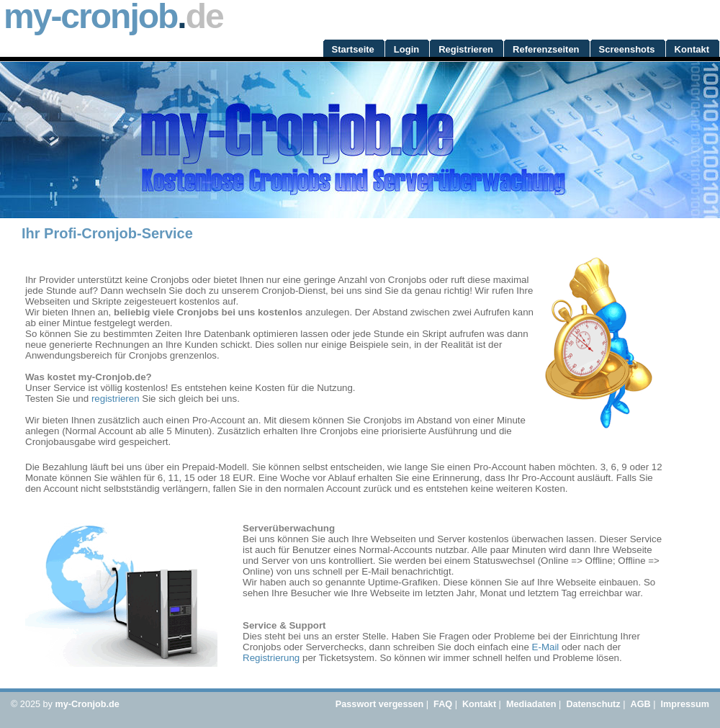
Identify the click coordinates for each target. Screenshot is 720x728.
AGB (641, 704)
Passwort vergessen (379, 704)
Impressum (685, 704)
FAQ (443, 704)
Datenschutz (593, 704)
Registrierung (271, 658)
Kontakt (479, 704)
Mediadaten (531, 704)
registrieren (116, 399)
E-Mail (546, 647)
